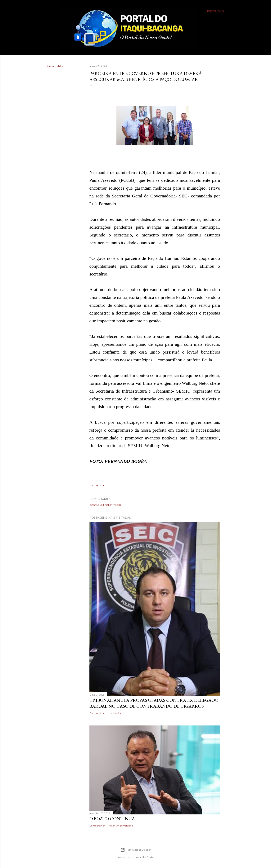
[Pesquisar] (215, 11)
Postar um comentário (105, 505)
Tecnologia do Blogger (135, 850)
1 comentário (115, 713)
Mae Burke (148, 857)
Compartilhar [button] (56, 66)
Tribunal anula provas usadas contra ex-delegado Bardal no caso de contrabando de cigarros (154, 703)
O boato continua (112, 819)
